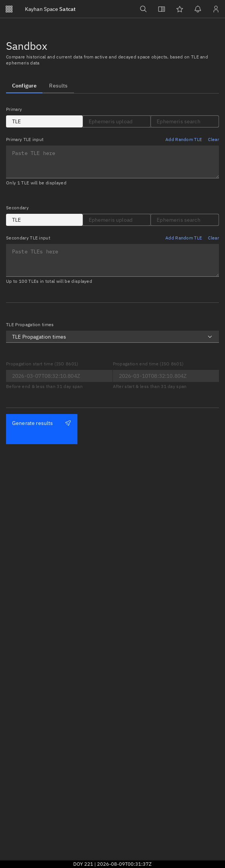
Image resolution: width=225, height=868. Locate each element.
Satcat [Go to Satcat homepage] (50, 9)
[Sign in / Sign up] (216, 9)
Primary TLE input (25, 139)
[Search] (143, 9)
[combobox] (112, 337)
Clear (213, 139)
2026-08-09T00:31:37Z (124, 864)
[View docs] (162, 9)
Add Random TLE (184, 139)
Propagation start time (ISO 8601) (42, 364)
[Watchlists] (180, 9)
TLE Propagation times (30, 324)
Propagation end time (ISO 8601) (148, 364)
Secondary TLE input (28, 238)
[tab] (24, 86)
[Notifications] (198, 9)
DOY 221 (83, 864)
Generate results (42, 423)
